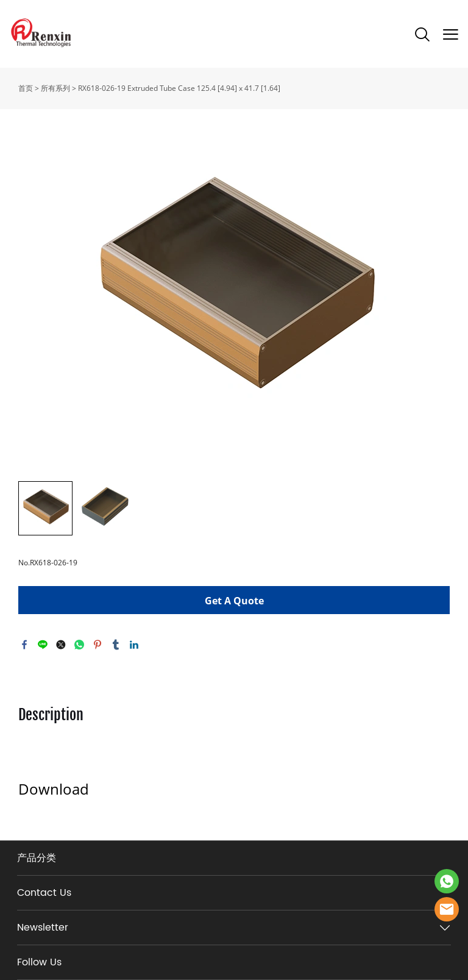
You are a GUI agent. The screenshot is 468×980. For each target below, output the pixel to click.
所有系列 (55, 88)
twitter (61, 645)
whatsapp (79, 645)
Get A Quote (234, 601)
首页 (26, 88)
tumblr (116, 645)
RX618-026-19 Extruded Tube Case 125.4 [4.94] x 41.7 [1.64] (179, 88)
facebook (24, 645)
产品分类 (37, 858)
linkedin (134, 645)
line (43, 645)
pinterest (97, 645)
